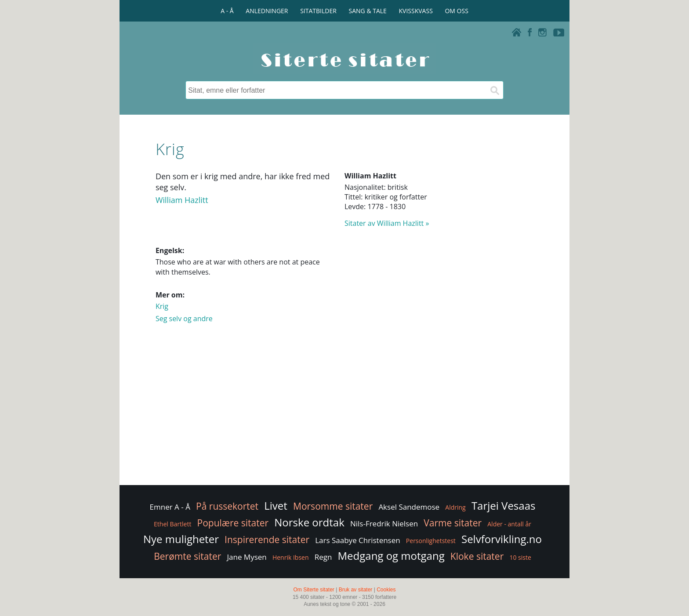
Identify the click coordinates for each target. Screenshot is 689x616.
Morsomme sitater (333, 506)
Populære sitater (233, 523)
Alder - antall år (509, 524)
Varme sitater (453, 523)
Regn (323, 557)
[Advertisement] (344, 413)
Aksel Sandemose (409, 507)
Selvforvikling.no (502, 539)
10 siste (520, 557)
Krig (162, 306)
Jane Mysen (247, 557)
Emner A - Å (170, 507)
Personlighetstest (431, 541)
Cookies (386, 590)
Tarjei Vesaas (504, 505)
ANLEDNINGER (267, 11)
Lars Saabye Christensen (357, 540)
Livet (276, 505)
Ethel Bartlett (172, 524)
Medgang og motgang (391, 556)
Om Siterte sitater (314, 590)
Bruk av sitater (356, 590)
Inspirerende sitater (267, 540)
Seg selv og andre (184, 319)
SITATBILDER (318, 11)
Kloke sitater (477, 556)
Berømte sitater (187, 556)
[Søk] (494, 90)
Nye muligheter (181, 539)
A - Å (227, 11)
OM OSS (456, 11)
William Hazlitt (182, 200)
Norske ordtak (309, 522)
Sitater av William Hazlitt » (387, 223)
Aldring (455, 507)
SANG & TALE (368, 11)
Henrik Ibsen (291, 557)
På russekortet (227, 506)
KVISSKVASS (416, 11)
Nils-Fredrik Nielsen (384, 524)
